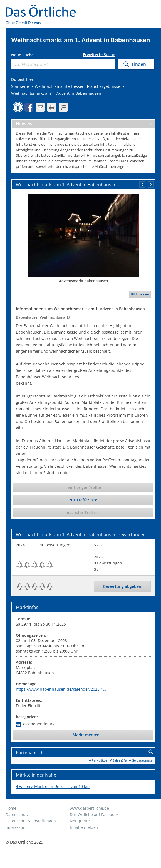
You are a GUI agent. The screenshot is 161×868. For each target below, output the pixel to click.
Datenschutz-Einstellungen (31, 821)
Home (11, 808)
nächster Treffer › (83, 512)
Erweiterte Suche (99, 55)
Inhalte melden (84, 827)
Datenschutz (17, 814)
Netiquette (80, 821)
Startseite (20, 86)
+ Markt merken (83, 735)
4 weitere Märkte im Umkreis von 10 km (53, 786)
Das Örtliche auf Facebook (94, 814)
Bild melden (140, 294)
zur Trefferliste (83, 500)
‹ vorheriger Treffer (83, 487)
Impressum (16, 827)
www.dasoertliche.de (89, 808)
